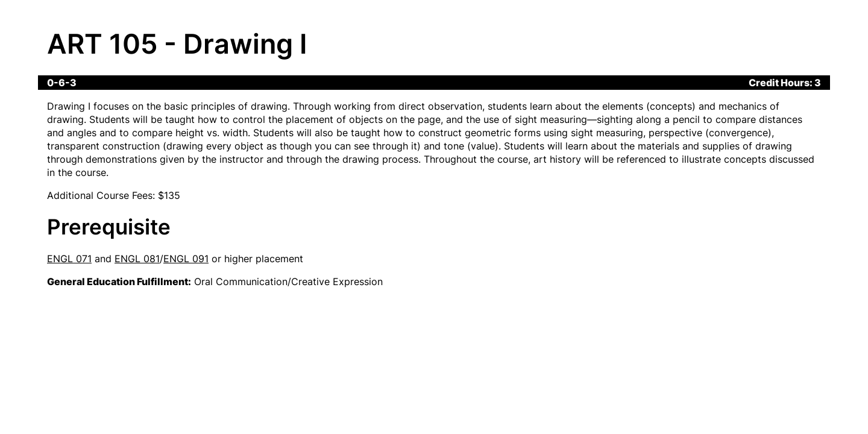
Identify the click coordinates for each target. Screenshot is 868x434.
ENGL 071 (69, 259)
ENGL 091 (186, 259)
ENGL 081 (137, 259)
